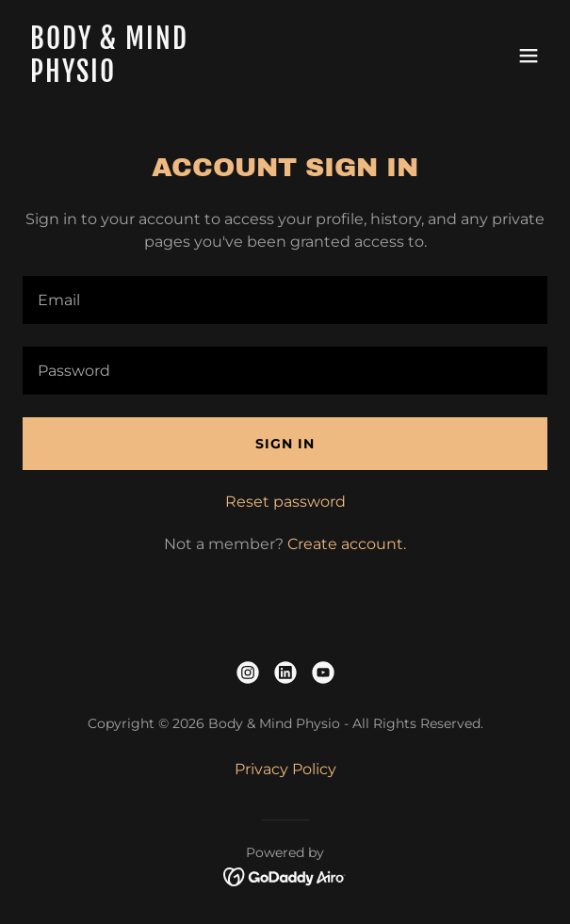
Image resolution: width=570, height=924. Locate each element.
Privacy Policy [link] (285, 769)
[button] (529, 56)
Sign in (285, 444)
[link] (206, 77)
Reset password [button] (285, 502)
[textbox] (285, 300)
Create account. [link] (347, 544)
